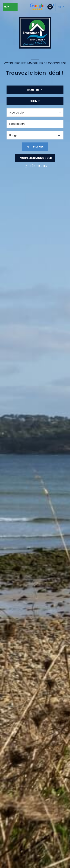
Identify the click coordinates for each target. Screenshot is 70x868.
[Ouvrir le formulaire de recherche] (35, 147)
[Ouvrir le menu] (10, 7)
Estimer (35, 101)
